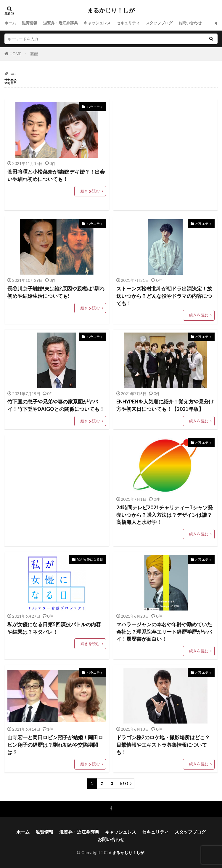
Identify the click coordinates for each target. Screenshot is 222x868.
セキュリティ (128, 23)
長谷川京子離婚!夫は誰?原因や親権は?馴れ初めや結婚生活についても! (56, 292)
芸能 (34, 54)
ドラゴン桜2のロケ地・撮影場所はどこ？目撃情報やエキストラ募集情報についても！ (163, 745)
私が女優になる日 (90, 559)
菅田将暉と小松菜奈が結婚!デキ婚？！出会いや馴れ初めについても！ (56, 175)
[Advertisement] (166, 155)
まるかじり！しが (111, 10)
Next (124, 783)
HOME (16, 54)
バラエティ (95, 107)
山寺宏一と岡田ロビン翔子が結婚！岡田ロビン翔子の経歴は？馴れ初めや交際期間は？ (55, 745)
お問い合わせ (190, 23)
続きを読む (90, 191)
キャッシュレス (97, 23)
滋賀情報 (30, 23)
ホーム (10, 23)
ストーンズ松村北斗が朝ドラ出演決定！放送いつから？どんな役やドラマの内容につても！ (164, 296)
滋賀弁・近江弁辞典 (61, 23)
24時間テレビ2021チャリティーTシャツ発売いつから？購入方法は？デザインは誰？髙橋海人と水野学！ (165, 515)
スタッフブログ (159, 23)
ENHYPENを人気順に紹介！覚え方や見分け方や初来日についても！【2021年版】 (165, 405)
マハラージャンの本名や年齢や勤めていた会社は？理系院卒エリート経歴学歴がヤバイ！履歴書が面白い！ (164, 632)
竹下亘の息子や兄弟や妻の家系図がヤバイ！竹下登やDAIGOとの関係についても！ (56, 405)
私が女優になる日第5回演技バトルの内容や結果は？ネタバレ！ (54, 628)
